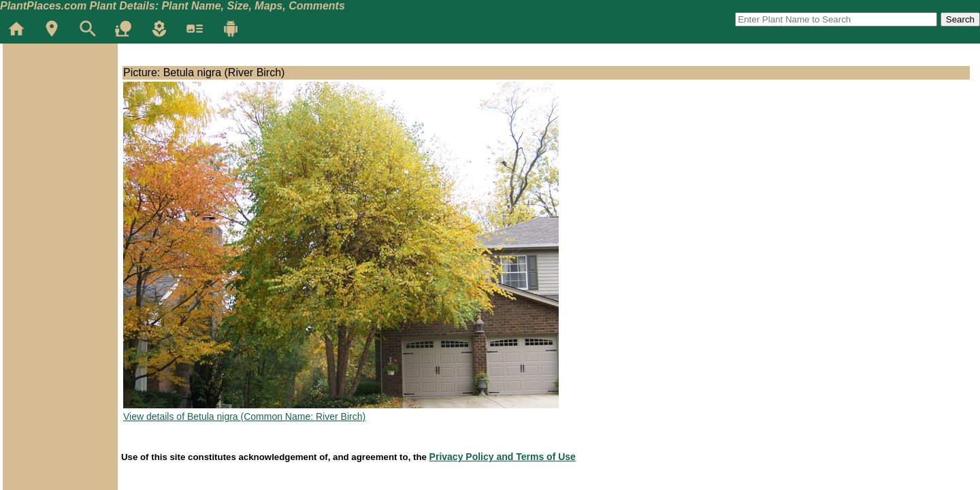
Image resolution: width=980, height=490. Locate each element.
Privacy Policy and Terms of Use (503, 457)
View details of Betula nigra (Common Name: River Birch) (244, 416)
